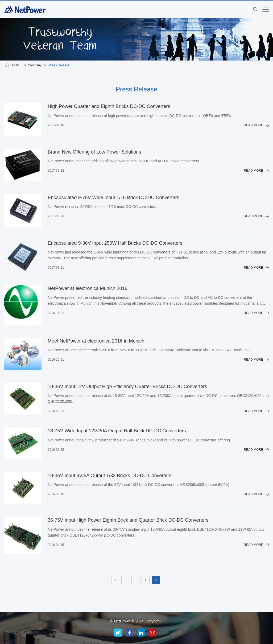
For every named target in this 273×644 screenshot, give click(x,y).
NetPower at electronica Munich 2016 (87, 288)
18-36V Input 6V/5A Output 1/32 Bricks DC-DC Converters (109, 476)
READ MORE (253, 125)
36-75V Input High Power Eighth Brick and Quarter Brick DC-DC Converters (128, 520)
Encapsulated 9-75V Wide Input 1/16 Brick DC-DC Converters (113, 198)
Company (35, 65)
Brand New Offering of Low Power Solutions (94, 152)
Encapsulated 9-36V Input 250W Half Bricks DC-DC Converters (115, 243)
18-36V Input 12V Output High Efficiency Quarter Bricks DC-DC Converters (127, 387)
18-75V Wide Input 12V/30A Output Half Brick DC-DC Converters (117, 431)
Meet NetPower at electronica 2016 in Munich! (97, 341)
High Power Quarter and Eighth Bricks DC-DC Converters (109, 106)
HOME (17, 65)
